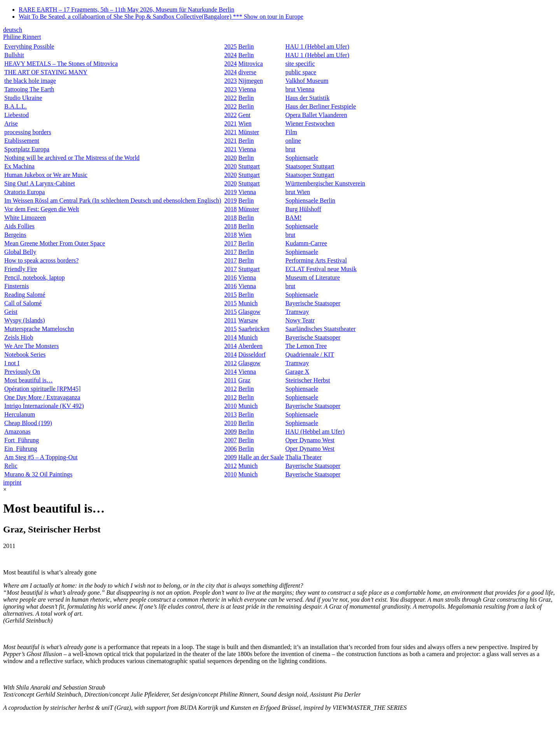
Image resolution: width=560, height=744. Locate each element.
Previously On (22, 372)
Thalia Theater (304, 457)
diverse (247, 72)
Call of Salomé (23, 303)
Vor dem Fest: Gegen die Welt (42, 209)
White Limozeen (25, 218)
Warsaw (248, 320)
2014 (231, 337)
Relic (11, 466)
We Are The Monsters (31, 346)
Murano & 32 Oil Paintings (38, 474)
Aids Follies (19, 226)
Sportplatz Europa (27, 149)
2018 (231, 209)
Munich (248, 303)
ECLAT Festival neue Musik (321, 269)
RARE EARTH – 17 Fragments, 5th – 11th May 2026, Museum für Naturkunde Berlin (126, 10)
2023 (231, 81)
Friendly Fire (21, 269)
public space (301, 72)
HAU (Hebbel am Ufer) (315, 432)
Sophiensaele (302, 158)
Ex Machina (19, 166)
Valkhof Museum (307, 81)
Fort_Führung (22, 440)
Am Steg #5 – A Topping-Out (41, 457)
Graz (244, 380)
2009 (231, 432)
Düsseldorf (252, 354)
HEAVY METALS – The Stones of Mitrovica (61, 64)
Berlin (246, 46)
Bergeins (15, 235)
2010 (231, 406)
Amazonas (17, 432)
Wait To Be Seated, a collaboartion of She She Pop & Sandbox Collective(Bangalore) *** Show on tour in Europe (161, 17)
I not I (12, 363)
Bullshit (14, 55)
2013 (231, 414)
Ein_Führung (21, 449)
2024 (231, 55)
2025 (231, 46)
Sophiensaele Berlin (310, 200)
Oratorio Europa (24, 192)
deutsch (13, 30)
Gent (244, 115)
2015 (231, 295)
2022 (231, 98)
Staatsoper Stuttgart (310, 166)
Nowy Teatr (300, 320)
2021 (231, 123)
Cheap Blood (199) (28, 423)
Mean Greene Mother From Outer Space (55, 243)
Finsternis (17, 286)
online (293, 141)
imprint (12, 482)
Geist (11, 312)
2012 (231, 363)
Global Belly (20, 252)
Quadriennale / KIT (310, 354)
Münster (249, 132)
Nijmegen (251, 81)
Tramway (297, 312)
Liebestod (17, 115)
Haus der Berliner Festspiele (321, 106)
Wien (245, 123)
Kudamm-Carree (306, 243)
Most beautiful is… (28, 380)
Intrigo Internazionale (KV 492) (44, 406)
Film (291, 132)
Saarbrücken (254, 329)
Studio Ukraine (23, 98)
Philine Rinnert (22, 37)
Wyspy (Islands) (24, 320)
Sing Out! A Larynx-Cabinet (40, 183)
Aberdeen (250, 346)
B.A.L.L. (16, 106)
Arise (11, 123)
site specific (300, 64)
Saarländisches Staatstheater (321, 329)
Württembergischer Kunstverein (325, 183)
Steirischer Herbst (308, 380)
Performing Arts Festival (316, 260)
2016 (231, 277)
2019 (231, 192)
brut (290, 149)
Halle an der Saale (261, 457)
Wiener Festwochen (310, 123)
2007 (231, 440)
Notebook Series (25, 354)
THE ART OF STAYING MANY (46, 72)
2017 (231, 243)
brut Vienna (300, 89)
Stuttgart (249, 166)
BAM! (294, 218)
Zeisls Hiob (19, 337)
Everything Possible (29, 46)
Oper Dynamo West (310, 440)
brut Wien (298, 192)
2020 (231, 158)
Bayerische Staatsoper (313, 303)
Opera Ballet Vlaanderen (316, 115)
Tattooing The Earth (29, 89)
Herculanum (20, 414)
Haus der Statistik (308, 98)
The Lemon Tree (306, 346)
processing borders (28, 132)
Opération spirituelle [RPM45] (42, 389)
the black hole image (30, 81)
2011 (230, 320)
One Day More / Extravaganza (42, 397)
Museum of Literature (313, 277)
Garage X (297, 372)
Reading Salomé (25, 295)
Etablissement (22, 141)
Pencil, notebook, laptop (35, 277)
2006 (231, 449)
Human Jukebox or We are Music (46, 175)
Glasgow (249, 312)
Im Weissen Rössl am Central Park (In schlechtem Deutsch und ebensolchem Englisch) (113, 200)
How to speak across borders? (41, 260)
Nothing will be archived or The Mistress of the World (72, 158)
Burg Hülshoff (303, 209)
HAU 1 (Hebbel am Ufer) (317, 46)
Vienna (247, 89)
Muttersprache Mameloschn (39, 329)
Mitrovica (251, 64)
